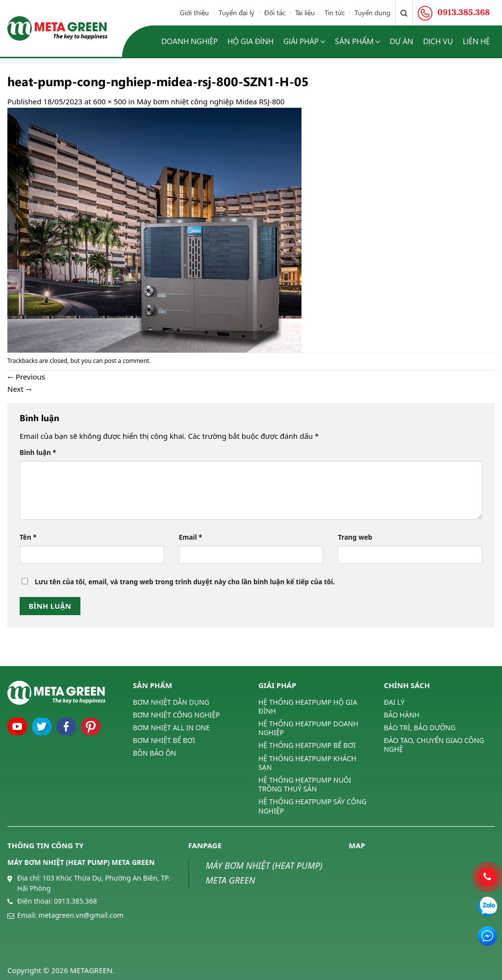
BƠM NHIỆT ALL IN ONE (171, 728)
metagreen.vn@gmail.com (81, 915)
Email (191, 537)
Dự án (402, 41)
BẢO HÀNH (402, 715)
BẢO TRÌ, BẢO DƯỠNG (420, 728)
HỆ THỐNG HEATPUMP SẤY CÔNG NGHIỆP (312, 806)
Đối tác (275, 12)
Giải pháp (304, 41)
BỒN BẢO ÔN (154, 753)
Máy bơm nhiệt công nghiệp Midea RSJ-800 (211, 101)
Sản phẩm (357, 41)
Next (20, 389)
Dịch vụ (438, 41)
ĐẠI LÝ (394, 702)
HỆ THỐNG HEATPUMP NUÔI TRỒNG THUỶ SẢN (305, 784)
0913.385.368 (75, 901)
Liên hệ (476, 41)
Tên (28, 537)
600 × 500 (110, 101)
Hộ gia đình (251, 41)
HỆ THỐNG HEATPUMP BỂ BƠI (307, 745)
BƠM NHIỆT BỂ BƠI (164, 740)
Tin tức (335, 12)
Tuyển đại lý (237, 12)
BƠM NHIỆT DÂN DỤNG (171, 702)
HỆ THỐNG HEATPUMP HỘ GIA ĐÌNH (308, 707)
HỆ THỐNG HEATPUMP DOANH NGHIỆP (308, 728)
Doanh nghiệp (189, 41)
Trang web (355, 537)
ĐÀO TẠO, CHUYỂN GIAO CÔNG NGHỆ (434, 745)
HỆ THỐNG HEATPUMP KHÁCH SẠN (307, 763)
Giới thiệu (194, 12)
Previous (26, 377)
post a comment (127, 361)
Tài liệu (305, 12)
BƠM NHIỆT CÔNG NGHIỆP (176, 715)
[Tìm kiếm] (404, 13)
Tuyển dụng (372, 12)
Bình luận (38, 453)
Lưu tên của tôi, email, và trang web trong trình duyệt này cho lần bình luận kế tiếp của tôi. (185, 582)
